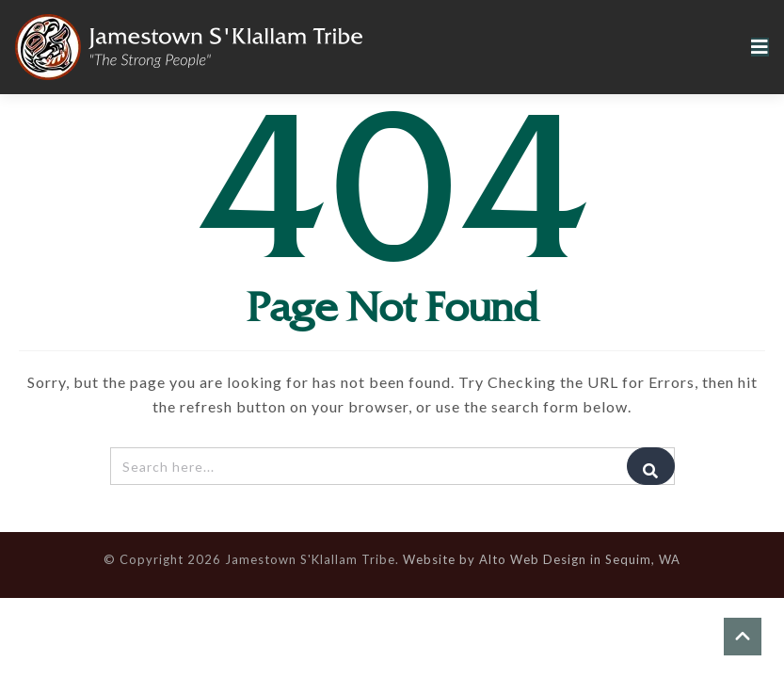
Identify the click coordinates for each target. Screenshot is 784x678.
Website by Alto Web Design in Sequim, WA (542, 559)
